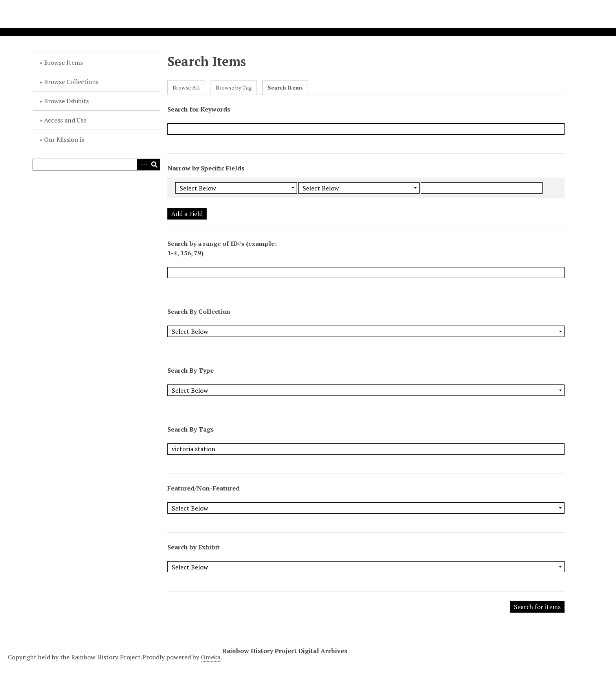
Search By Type (191, 370)
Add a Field (187, 214)
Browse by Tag (234, 87)
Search (154, 165)
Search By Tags (191, 429)
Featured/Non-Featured (203, 488)
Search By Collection (199, 311)
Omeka (211, 657)
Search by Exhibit (193, 547)
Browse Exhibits (66, 101)
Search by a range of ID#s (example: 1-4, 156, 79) (222, 248)
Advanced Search (143, 165)
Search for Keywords (199, 109)
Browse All (186, 87)
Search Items (285, 87)
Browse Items (63, 62)
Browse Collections (71, 82)
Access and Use (65, 120)
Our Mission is (64, 139)
